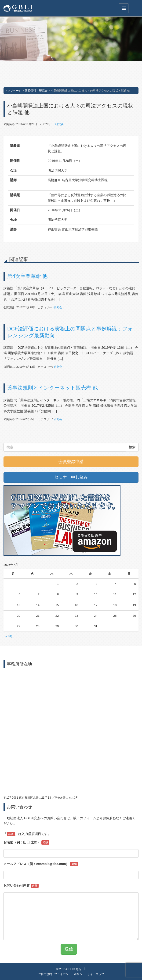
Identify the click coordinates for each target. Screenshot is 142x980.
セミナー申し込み (71, 477)
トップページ (13, 91)
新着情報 (30, 91)
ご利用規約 (45, 974)
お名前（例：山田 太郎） (26, 842)
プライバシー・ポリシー (70, 974)
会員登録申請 (71, 462)
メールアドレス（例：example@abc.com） (41, 864)
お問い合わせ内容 (21, 886)
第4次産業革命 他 (27, 276)
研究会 (43, 91)
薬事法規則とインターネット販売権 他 (53, 388)
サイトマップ (96, 974)
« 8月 (9, 636)
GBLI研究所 (74, 969)
